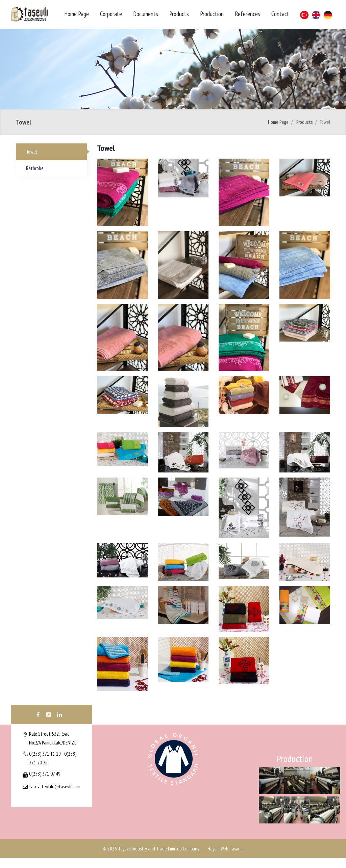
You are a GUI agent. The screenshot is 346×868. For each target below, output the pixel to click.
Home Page (77, 14)
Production (212, 14)
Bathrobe (35, 168)
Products (179, 14)
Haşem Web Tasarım (225, 849)
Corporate (111, 14)
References (248, 14)
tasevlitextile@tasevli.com (54, 786)
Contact (280, 14)
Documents (146, 14)
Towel (31, 152)
